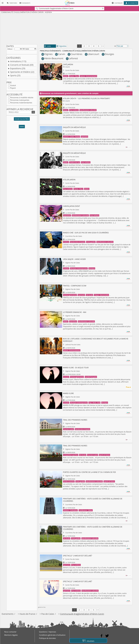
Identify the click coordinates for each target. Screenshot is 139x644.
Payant (13, 88)
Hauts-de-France (27, 614)
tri (115, 46)
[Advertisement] (69, 29)
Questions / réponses (48, 632)
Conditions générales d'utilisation (52, 635)
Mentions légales (11, 635)
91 (88, 641)
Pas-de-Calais (48, 614)
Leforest (72, 58)
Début (10, 49)
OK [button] (33, 113)
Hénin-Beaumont (52, 58)
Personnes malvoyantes (20, 101)
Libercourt (92, 54)
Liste (48, 46)
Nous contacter (10, 632)
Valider (22, 127)
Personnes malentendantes (21, 103)
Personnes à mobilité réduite (22, 98)
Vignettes (62, 46)
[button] (22, 120)
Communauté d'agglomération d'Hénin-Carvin (82, 614)
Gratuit (13, 86)
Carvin (60, 54)
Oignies (47, 54)
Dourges (108, 54)
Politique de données (47, 638)
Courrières (75, 54)
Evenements (8, 614)
